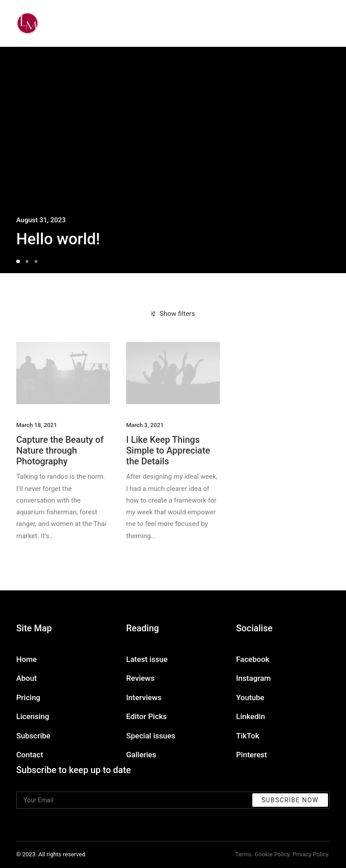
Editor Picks (146, 716)
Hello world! (58, 239)
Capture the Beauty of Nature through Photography (60, 450)
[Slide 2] (27, 261)
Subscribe (33, 736)
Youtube (250, 697)
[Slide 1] (19, 261)
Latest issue (147, 659)
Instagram (253, 678)
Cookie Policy (272, 854)
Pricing (28, 697)
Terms (244, 854)
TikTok (248, 736)
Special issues (151, 736)
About (27, 678)
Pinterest (252, 755)
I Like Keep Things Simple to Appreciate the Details (168, 450)
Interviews (144, 697)
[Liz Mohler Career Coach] (27, 23)
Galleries (141, 755)
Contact (30, 755)
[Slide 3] (36, 261)
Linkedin (250, 716)
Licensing (33, 716)
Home (27, 659)
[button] (63, 373)
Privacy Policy (310, 854)
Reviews (140, 678)
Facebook (253, 659)
